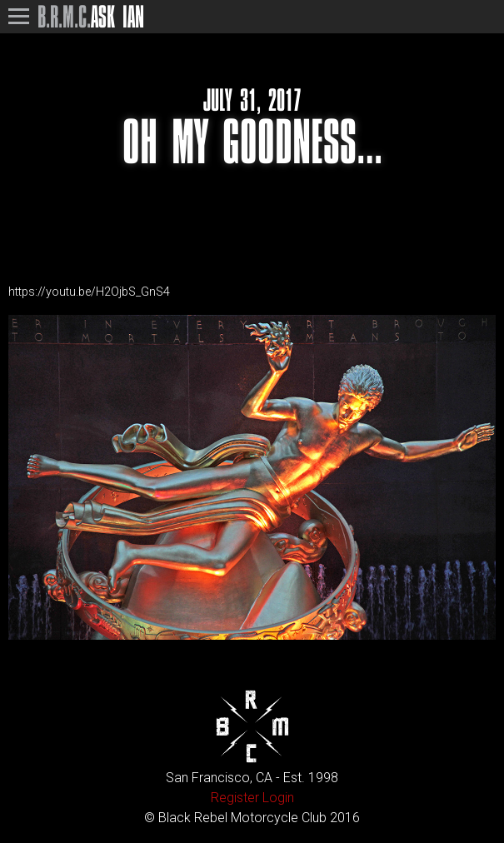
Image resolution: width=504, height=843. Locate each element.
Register (235, 798)
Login (278, 798)
